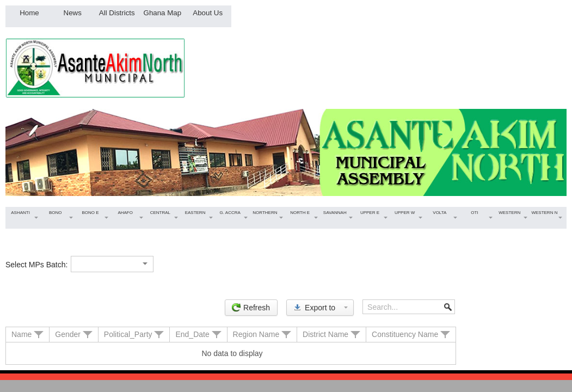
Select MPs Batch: (36, 265)
